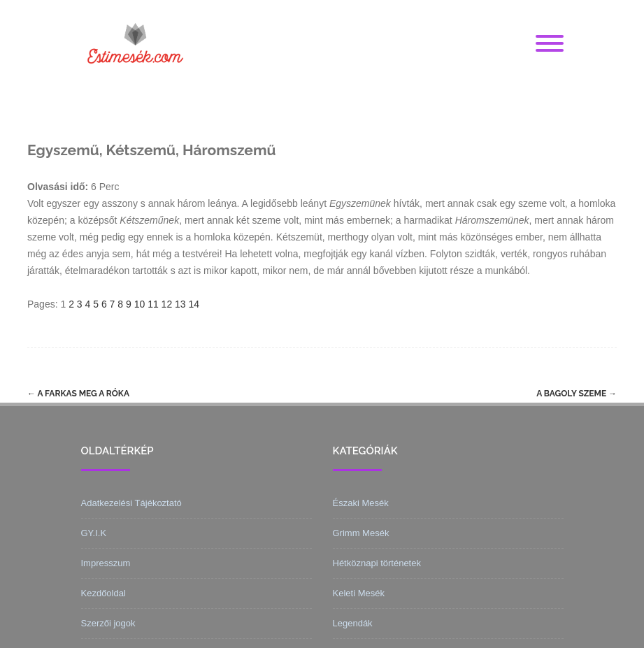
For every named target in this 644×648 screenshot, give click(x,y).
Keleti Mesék (359, 593)
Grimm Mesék (361, 533)
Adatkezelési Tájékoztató (131, 503)
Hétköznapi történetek (377, 563)
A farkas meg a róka (78, 394)
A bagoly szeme (577, 394)
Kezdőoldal (103, 593)
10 (140, 304)
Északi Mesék (361, 503)
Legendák (353, 623)
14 (194, 304)
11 (153, 304)
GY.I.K (94, 533)
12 (167, 304)
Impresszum (106, 563)
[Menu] (550, 44)
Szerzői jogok (108, 623)
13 (180, 304)
